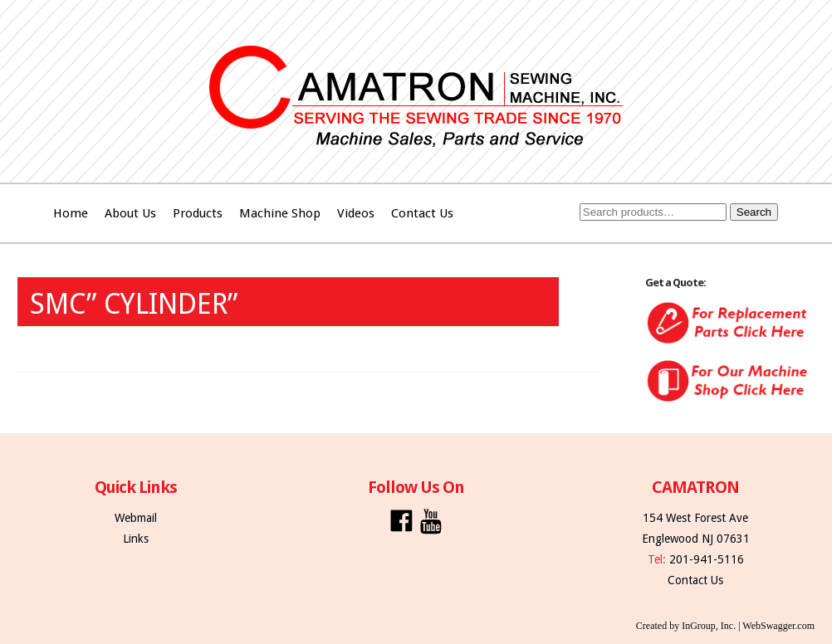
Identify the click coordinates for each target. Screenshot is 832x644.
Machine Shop (280, 213)
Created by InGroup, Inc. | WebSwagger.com (725, 626)
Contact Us (422, 213)
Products (198, 213)
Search (754, 212)
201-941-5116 (707, 559)
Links (136, 539)
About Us (130, 213)
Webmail (136, 518)
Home (71, 213)
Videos (356, 213)
